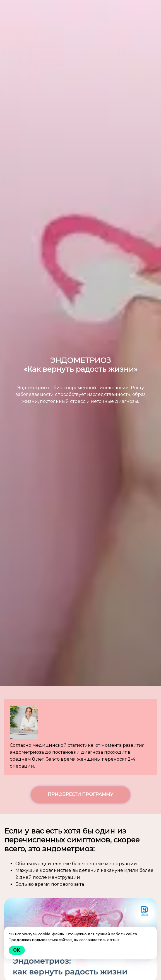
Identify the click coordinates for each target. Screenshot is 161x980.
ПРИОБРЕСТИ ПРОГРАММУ (80, 794)
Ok (17, 950)
